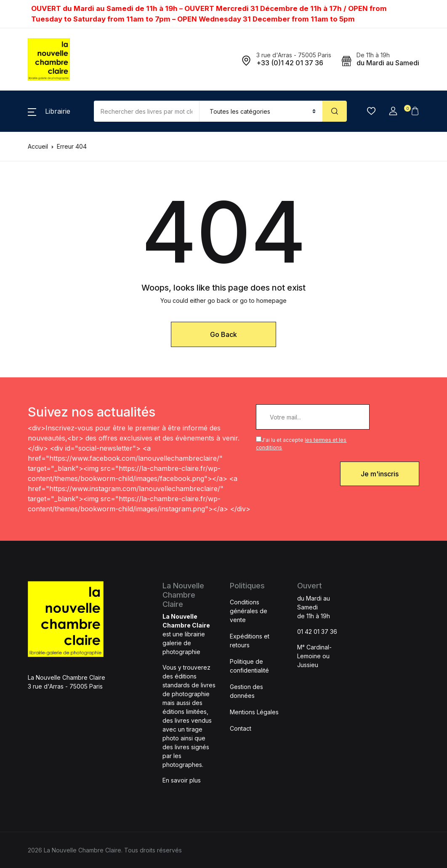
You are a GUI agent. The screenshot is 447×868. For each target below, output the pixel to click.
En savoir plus (182, 780)
